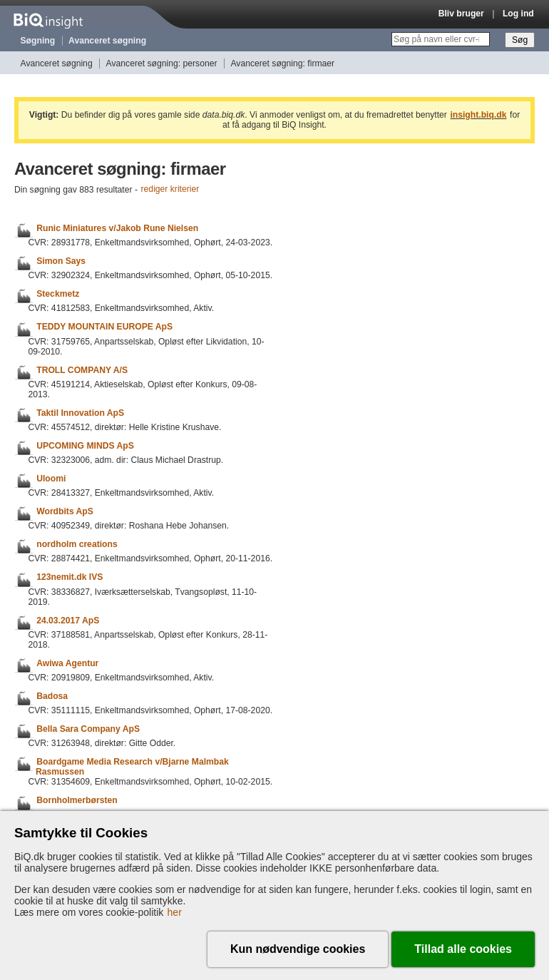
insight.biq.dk (478, 115)
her (175, 912)
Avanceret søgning (107, 41)
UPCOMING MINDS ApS (85, 446)
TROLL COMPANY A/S (82, 370)
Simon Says (61, 261)
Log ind (518, 14)
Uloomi (51, 479)
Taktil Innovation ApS (80, 413)
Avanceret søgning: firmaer (282, 63)
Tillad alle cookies (463, 949)
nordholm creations (77, 544)
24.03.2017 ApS (68, 621)
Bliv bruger (461, 14)
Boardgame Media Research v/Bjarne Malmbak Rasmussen (132, 767)
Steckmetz (58, 294)
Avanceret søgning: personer (162, 63)
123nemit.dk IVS (70, 578)
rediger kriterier (170, 190)
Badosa (52, 696)
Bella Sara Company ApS (88, 729)
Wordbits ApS (65, 511)
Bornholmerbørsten (77, 801)
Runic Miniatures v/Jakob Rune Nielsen (117, 228)
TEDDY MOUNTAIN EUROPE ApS (104, 327)
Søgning (38, 41)
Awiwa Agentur (67, 663)
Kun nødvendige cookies (298, 949)
